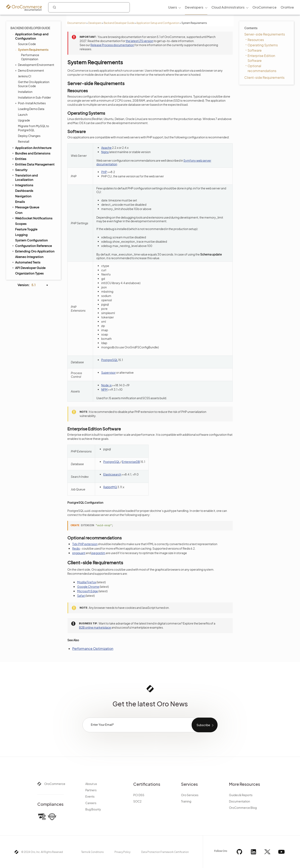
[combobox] (89, 7)
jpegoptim (98, 553)
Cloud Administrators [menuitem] (228, 7)
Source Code (27, 44)
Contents (251, 28)
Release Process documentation (112, 45)
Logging (21, 235)
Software (255, 50)
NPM (104, 389)
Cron (19, 213)
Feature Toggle (26, 229)
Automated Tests (26, 262)
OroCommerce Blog (243, 808)
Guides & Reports (241, 795)
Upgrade (24, 120)
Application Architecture (31, 148)
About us (91, 784)
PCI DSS (139, 795)
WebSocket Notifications (32, 218)
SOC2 (137, 801)
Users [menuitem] (173, 7)
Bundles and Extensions (31, 153)
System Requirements (32, 50)
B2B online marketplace (95, 627)
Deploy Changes (29, 136)
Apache (106, 148)
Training (186, 801)
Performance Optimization (30, 57)
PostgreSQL (109, 360)
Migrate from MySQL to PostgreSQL (33, 128)
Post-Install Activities (31, 103)
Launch (23, 114)
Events (90, 796)
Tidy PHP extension (85, 544)
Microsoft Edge (88, 591)
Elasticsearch (112, 474)
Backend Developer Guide (119, 23)
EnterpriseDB (131, 462)
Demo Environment (30, 70)
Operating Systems (263, 45)
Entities (19, 159)
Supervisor (108, 372)
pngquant (79, 553)
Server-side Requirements (265, 34)
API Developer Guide (28, 268)
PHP (104, 172)
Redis (76, 548)
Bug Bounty (93, 809)
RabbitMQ (110, 487)
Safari (81, 596)
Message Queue (25, 207)
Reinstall (24, 141)
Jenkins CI (25, 76)
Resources (256, 40)
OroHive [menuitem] (287, 7)
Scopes (21, 224)
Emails (20, 202)
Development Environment (35, 65)
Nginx (105, 152)
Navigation (23, 196)
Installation (25, 92)
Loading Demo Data (31, 109)
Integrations (22, 185)
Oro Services (190, 795)
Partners (91, 790)
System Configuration (31, 240)
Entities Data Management (33, 164)
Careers (91, 803)
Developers (95, 23)
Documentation (77, 23)
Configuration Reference (32, 246)
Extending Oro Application (33, 251)
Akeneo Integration (29, 257)
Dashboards (24, 191)
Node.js (106, 385)
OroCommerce (55, 784)
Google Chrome (88, 587)
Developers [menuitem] (194, 7)
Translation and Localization (25, 177)
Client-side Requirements (264, 77)
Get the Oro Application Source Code (34, 84)
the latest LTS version (139, 41)
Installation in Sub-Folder (34, 97)
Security (19, 170)
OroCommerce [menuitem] (264, 7)
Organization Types (29, 273)
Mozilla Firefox (87, 582)
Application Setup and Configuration (158, 23)
